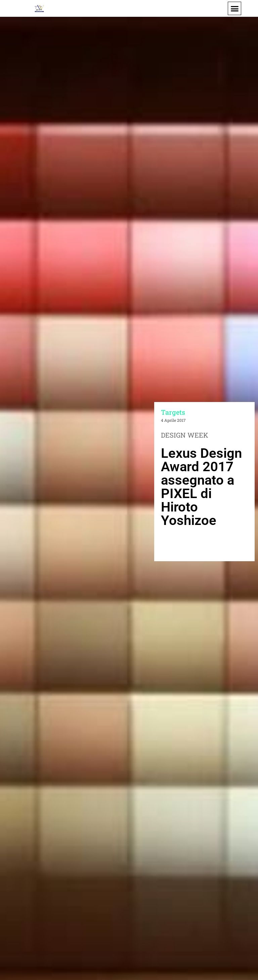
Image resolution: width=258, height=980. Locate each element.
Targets (173, 412)
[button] (234, 8)
